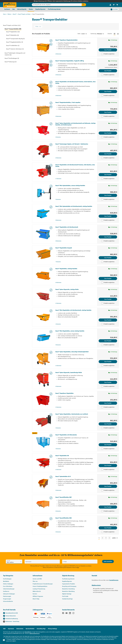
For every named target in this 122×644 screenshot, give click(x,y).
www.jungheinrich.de (35, 633)
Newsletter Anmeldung (68, 589)
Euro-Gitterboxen (8, 586)
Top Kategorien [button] (8, 576)
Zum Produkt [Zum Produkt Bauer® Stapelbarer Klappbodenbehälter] (108, 50)
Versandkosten (28, 632)
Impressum (11, 629)
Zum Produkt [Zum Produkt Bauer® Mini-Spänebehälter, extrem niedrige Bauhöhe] (108, 195)
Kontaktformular (114, 580)
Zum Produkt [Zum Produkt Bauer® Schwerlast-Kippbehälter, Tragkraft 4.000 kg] (108, 71)
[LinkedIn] (70, 613)
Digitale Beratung (68, 576)
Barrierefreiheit (30, 629)
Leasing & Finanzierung (39, 589)
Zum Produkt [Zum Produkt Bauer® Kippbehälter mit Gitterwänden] (108, 445)
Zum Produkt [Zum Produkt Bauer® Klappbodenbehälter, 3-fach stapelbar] (108, 112)
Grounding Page (41, 629)
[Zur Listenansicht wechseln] (115, 34)
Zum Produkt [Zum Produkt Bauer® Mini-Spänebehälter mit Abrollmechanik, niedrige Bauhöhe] (108, 216)
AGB (4, 629)
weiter (114, 538)
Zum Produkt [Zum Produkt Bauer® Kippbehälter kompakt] (108, 258)
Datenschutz (20, 629)
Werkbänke (6, 581)
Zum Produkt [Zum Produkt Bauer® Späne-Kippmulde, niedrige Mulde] (108, 299)
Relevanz (101, 34)
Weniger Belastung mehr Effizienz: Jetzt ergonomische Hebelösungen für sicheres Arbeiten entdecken (61, 1)
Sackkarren (6, 591)
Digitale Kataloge (67, 594)
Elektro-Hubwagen (8, 584)
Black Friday (36, 599)
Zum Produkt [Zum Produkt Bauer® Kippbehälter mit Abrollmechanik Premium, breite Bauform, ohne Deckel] (108, 92)
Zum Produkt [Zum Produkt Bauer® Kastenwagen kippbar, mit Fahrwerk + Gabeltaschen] (108, 154)
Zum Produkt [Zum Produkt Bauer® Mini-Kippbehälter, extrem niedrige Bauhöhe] (108, 341)
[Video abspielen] (51, 44)
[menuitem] (110, 5)
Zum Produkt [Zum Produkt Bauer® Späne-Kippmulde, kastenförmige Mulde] (108, 382)
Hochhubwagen (7, 579)
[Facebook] (63, 613)
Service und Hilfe (37, 579)
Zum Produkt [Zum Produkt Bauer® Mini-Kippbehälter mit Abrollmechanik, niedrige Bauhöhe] (108, 320)
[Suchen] (84, 5)
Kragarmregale (7, 599)
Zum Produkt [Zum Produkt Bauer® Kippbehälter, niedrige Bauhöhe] (108, 278)
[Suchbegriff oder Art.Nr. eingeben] (57, 5)
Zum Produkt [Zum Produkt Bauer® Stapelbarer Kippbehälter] (108, 403)
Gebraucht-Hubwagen (9, 594)
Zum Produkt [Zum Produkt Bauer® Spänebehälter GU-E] (108, 486)
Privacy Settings (52, 629)
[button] (76, 576)
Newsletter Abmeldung (68, 591)
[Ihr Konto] (110, 5)
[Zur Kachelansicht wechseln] (118, 34)
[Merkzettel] (114, 5)
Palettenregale (7, 596)
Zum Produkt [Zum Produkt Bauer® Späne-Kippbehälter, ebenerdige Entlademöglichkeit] (108, 362)
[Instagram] (73, 613)
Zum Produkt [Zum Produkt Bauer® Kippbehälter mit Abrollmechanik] (108, 237)
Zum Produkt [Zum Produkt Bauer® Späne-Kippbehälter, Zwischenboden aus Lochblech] (108, 424)
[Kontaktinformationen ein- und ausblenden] (4, 640)
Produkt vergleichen (109, 54)
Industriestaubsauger (9, 589)
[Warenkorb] (117, 5)
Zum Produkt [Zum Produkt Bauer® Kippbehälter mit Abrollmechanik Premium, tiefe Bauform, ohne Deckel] (108, 175)
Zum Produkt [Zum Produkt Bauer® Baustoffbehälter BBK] (108, 528)
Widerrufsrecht (37, 591)
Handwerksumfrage (67, 599)
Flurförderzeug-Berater (68, 579)
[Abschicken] (108, 561)
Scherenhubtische (8, 601)
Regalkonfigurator (67, 581)
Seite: (79, 34)
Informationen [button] (38, 576)
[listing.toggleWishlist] (51, 41)
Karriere (35, 594)
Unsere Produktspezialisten (40, 586)
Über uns (35, 581)
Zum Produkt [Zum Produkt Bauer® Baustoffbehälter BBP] (108, 507)
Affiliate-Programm (38, 596)
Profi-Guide (65, 596)
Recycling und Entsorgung (69, 586)
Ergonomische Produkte (69, 584)
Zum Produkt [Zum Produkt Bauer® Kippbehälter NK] (108, 466)
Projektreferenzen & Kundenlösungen (43, 584)
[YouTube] (67, 613)
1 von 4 (84, 34)
